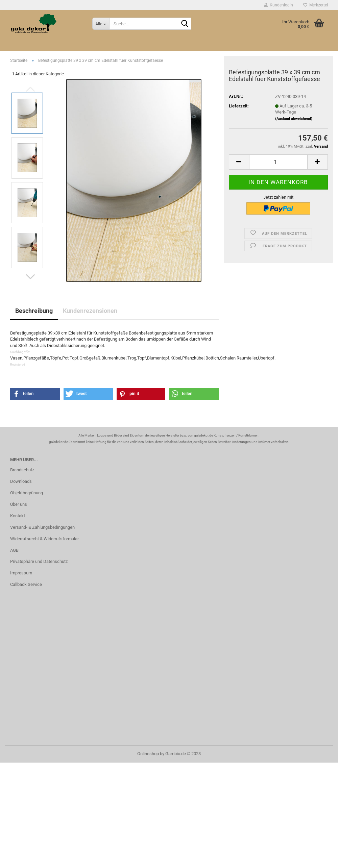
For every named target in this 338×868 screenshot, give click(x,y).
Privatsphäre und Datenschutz (39, 561)
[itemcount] (278, 162)
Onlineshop (148, 754)
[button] (30, 277)
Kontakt (18, 516)
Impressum (21, 573)
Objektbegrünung (27, 493)
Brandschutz (22, 470)
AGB (14, 550)
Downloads (21, 481)
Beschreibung (34, 311)
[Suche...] (101, 24)
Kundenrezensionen (90, 311)
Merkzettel (316, 5)
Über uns (19, 504)
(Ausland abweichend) (294, 119)
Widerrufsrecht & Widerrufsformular (44, 539)
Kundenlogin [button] (279, 5)
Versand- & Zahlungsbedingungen (42, 527)
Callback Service (26, 584)
